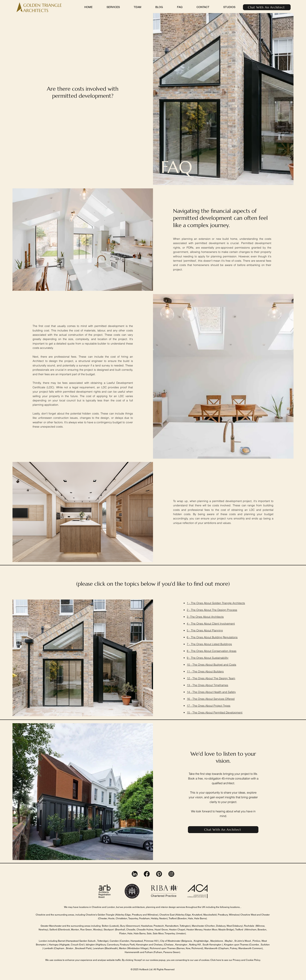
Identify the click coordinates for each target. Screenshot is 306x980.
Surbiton (265, 945)
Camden (114, 941)
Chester (103, 918)
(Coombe (254, 945)
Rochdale (249, 926)
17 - (190, 706)
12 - (190, 678)
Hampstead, (137, 941)
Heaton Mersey (194, 930)
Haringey (54, 945)
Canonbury (113, 945)
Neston (163, 918)
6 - (189, 637)
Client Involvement (223, 624)
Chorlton (210, 926)
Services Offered (224, 699)
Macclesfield (210, 915)
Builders (219, 671)
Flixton (123, 933)
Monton (75, 930)
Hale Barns (200, 918)
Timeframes (221, 685)
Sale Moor (158, 933)
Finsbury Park (127, 945)
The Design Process (225, 610)
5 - (189, 630)
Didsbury (221, 926)
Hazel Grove (161, 930)
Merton (123, 948)
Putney (234, 948)
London (43, 941)
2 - (189, 610)
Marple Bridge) (226, 930)
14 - (190, 692)
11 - (190, 671)
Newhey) (43, 930)
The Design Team (224, 678)
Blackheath (111, 948)
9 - (189, 658)
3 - (188, 617)
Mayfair (229, 941)
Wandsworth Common (250, 948)
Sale (149, 933)
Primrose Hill (151, 941)
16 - (190, 699)
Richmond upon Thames (163, 948)
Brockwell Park (83, 948)
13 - (190, 685)
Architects (217, 617)
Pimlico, (256, 941)
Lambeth (48, 948)
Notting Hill (195, 945)
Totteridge (102, 941)
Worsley (97, 930)
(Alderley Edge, (123, 915)
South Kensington (212, 945)
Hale (130, 933)
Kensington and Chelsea (149, 945)
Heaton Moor (210, 930)
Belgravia (187, 941)
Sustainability (220, 658)
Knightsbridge (201, 941)
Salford (53, 930)
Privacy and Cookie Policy (246, 960)
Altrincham (251, 930)
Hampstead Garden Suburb (81, 941)
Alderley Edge (183, 915)
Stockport (109, 930)
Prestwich (159, 926)
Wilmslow (152, 915)
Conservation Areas (224, 651)
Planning (217, 630)
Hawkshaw (147, 926)
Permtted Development (228, 712)
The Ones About (201, 610)
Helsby (154, 918)
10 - (190, 665)
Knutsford (197, 915)
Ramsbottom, (172, 926)
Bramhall (120, 930)
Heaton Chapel (177, 930)
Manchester (198, 926)
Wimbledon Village (138, 948)
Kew (188, 948)
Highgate (65, 945)
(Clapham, (224, 948)
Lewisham (98, 948)
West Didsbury (234, 926)
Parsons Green (171, 952)
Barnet (61, 941)
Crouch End (77, 945)
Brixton (70, 948)
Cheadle (131, 930)
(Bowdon (182, 918)
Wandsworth (211, 948)
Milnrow (260, 926)
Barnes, (181, 948)
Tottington (185, 926)
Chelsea (169, 945)
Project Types (222, 706)
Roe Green (86, 930)
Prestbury (137, 915)
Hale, (191, 918)
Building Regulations (225, 637)
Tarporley (133, 918)
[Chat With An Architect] (267, 7)
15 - (190, 712)
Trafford (173, 918)
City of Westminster (170, 941)
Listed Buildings (222, 644)
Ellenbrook (64, 930)
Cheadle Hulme (145, 930)
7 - (189, 644)
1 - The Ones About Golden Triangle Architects (216, 603)
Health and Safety (225, 692)
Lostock (114, 926)
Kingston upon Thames (236, 945)
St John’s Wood (243, 941)
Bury (123, 926)
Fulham (158, 952)
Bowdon (262, 930)
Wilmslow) (234, 915)
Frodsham (144, 918)
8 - (189, 651)
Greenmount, (134, 926)
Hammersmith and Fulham (139, 952)
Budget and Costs (225, 665)
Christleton (121, 918)
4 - (189, 624)
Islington (90, 945)
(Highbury (101, 945)
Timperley (170, 933)
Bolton (105, 926)
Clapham (60, 948)
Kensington (182, 945)
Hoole (111, 918)
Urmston (180, 933)
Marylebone (217, 941)
